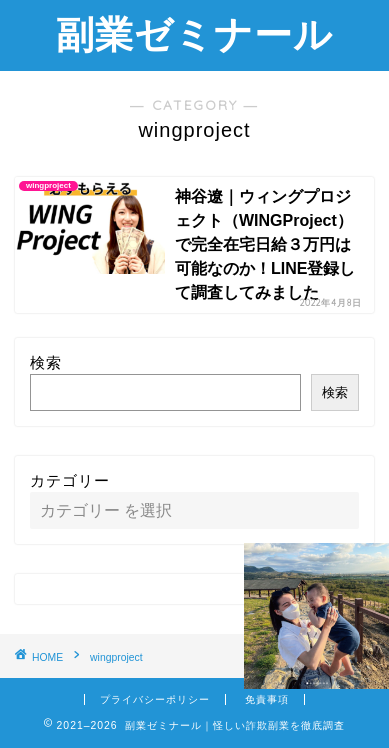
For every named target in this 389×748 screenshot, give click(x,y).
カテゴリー (70, 480)
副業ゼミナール (194, 34)
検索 (46, 362)
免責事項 (267, 699)
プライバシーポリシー (155, 699)
